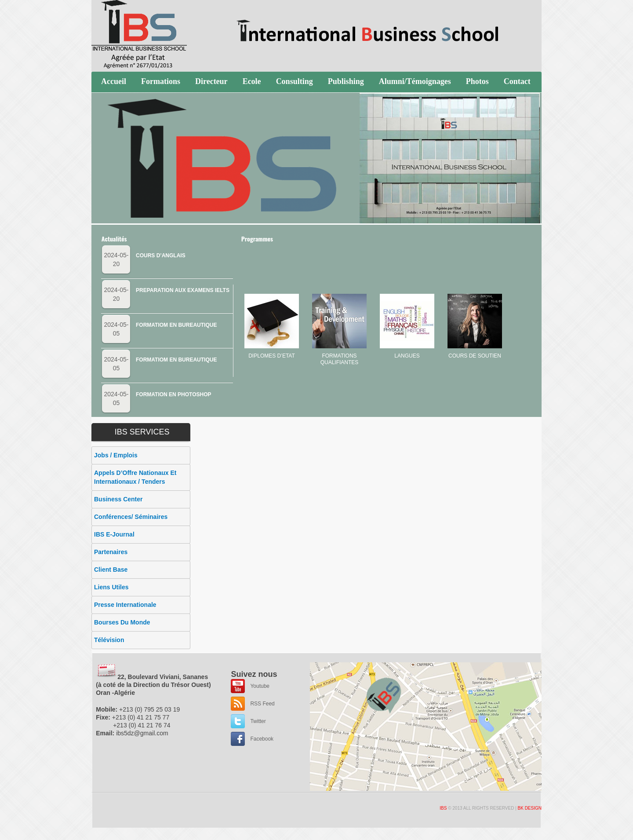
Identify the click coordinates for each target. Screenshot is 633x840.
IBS (443, 808)
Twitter (258, 721)
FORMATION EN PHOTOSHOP (174, 394)
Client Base (111, 570)
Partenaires (111, 552)
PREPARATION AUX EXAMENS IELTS (183, 290)
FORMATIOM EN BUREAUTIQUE (176, 325)
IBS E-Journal (114, 534)
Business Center (118, 499)
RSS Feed (262, 704)
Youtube (260, 686)
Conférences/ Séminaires (131, 517)
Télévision (109, 640)
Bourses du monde (122, 622)
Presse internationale (125, 605)
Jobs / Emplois (116, 455)
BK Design (530, 808)
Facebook (262, 739)
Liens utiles (111, 587)
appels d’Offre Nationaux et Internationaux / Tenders (135, 477)
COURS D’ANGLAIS (161, 256)
